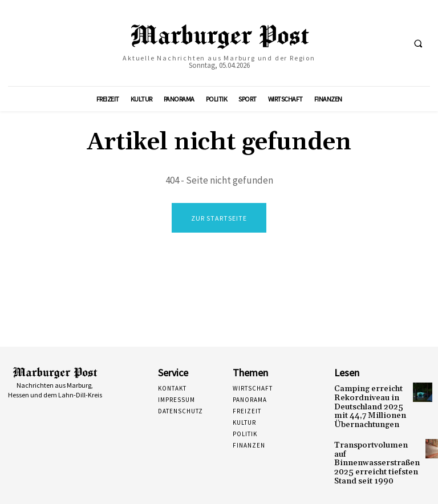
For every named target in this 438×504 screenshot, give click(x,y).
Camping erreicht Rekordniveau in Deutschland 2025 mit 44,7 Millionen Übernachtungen (370, 404)
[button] (418, 43)
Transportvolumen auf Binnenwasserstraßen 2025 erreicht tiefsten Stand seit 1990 (371, 450)
